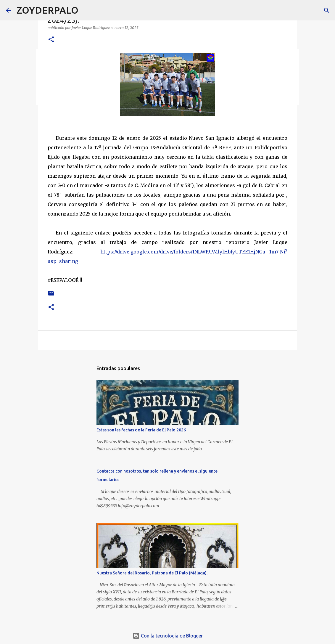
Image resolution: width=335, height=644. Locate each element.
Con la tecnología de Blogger (168, 636)
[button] (51, 40)
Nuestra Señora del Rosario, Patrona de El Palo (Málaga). (152, 573)
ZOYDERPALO (47, 10)
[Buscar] (87, 10)
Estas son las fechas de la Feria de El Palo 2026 (141, 430)
